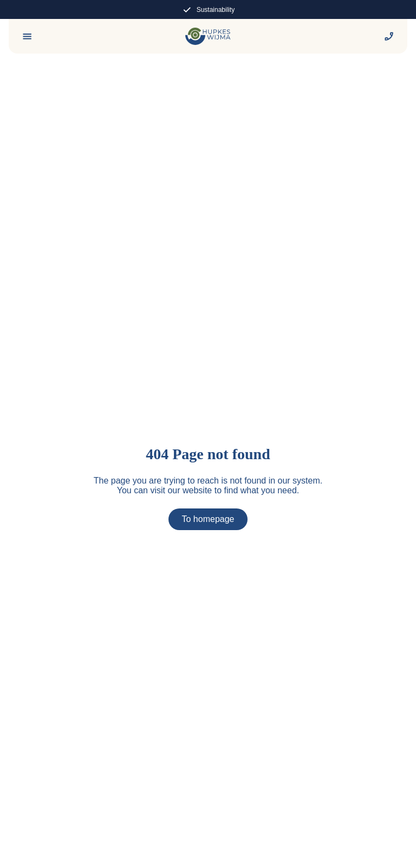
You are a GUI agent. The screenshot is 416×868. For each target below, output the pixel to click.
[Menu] (27, 36)
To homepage (208, 519)
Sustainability (208, 10)
